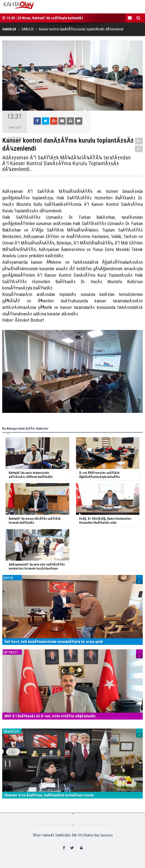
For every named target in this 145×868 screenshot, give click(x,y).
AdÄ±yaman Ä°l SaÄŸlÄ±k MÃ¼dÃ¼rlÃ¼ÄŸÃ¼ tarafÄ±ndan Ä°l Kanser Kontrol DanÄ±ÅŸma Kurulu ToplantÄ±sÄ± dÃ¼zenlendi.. (66, 164)
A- (139, 149)
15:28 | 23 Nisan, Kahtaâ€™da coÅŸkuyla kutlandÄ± (45, 18)
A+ (139, 141)
